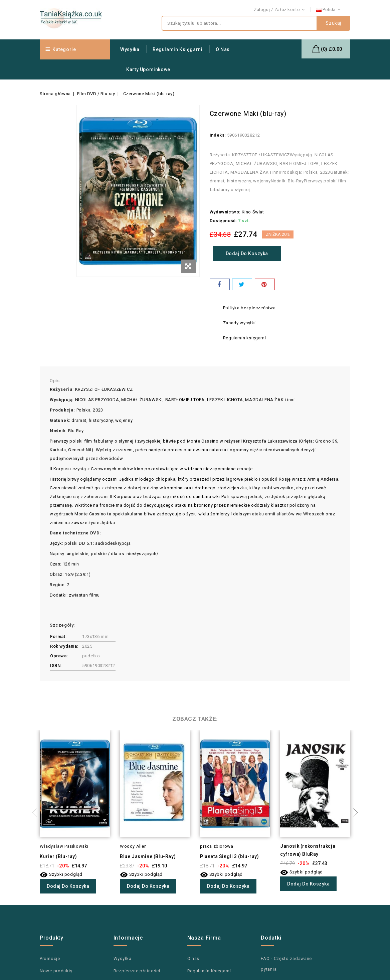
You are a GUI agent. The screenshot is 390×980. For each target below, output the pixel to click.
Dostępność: (223, 221)
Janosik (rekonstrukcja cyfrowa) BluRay (308, 850)
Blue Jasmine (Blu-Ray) (148, 856)
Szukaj (333, 23)
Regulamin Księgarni (177, 49)
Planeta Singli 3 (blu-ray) (230, 856)
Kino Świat (253, 212)
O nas (223, 49)
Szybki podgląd (61, 874)
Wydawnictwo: (225, 212)
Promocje (50, 958)
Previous (36, 813)
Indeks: (218, 135)
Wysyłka (130, 49)
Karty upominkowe (148, 69)
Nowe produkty (56, 971)
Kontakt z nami (335, 10)
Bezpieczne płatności (137, 971)
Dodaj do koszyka (248, 254)
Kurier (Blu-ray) (58, 856)
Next (354, 813)
